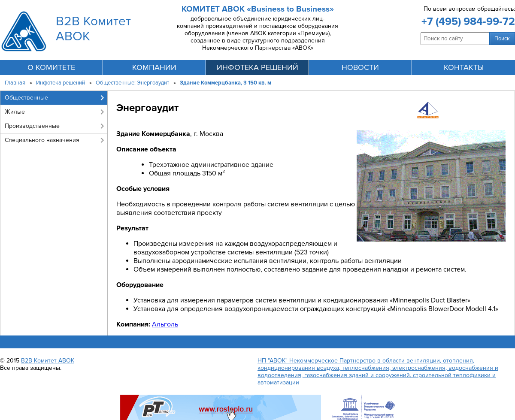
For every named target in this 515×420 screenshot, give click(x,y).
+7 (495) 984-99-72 (468, 21)
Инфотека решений (61, 83)
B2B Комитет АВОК (48, 361)
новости (360, 67)
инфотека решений (257, 67)
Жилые (15, 112)
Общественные (26, 98)
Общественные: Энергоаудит (132, 83)
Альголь (165, 324)
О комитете (51, 67)
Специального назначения (42, 140)
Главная (15, 83)
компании (154, 67)
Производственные (32, 126)
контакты (464, 67)
